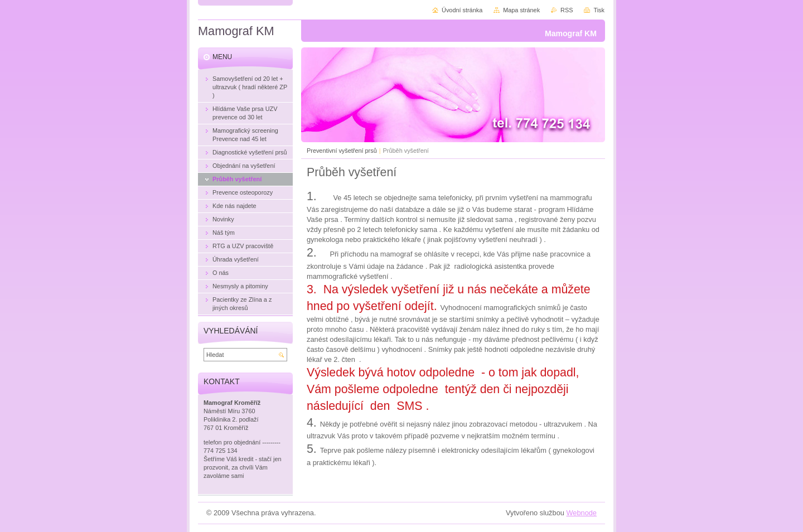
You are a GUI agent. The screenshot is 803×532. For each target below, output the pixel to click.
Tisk (599, 10)
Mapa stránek (521, 10)
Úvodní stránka (462, 10)
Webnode (581, 513)
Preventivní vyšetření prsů (342, 151)
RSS (567, 10)
